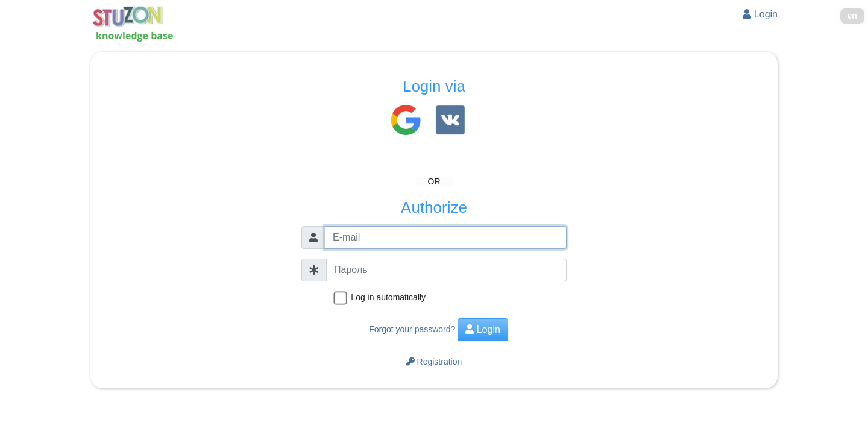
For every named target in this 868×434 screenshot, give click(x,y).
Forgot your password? (412, 329)
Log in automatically (388, 297)
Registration (434, 362)
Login (760, 14)
